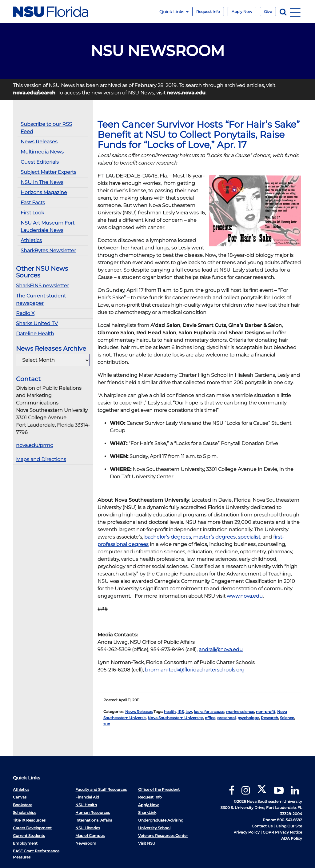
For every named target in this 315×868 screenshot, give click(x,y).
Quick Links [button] (174, 12)
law (189, 712)
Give (268, 12)
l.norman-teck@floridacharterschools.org (195, 670)
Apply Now (242, 12)
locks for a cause (209, 712)
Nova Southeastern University (175, 718)
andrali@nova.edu (221, 649)
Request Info (208, 12)
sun (107, 724)
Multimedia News (42, 152)
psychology (248, 718)
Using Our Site (289, 826)
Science (287, 718)
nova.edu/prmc (34, 445)
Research (269, 718)
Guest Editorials (40, 162)
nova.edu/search (34, 93)
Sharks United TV (37, 323)
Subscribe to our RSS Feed (46, 128)
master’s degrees (214, 537)
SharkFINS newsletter (42, 286)
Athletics (31, 240)
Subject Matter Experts (48, 172)
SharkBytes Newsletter (48, 251)
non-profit (266, 712)
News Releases (39, 142)
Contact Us (262, 826)
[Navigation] (295, 12)
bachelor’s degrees (168, 537)
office (210, 718)
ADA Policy (292, 838)
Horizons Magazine (44, 192)
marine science (240, 712)
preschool (226, 718)
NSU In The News (42, 182)
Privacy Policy (247, 832)
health (170, 712)
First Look (32, 213)
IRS (181, 712)
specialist (249, 537)
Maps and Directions (41, 459)
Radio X (25, 313)
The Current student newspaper (41, 299)
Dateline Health (35, 334)
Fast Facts (33, 203)
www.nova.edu (245, 596)
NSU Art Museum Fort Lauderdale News (48, 227)
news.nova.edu (186, 93)
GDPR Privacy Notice (282, 832)
